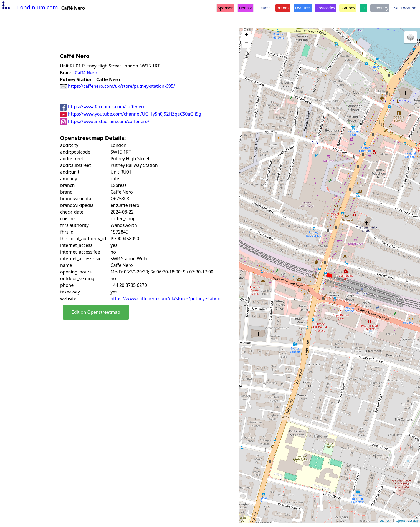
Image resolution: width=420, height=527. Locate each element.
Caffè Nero (86, 73)
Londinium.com (30, 7)
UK (363, 8)
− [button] (246, 44)
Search (264, 8)
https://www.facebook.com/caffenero (103, 107)
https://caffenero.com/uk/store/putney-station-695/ (117, 86)
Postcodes (326, 8)
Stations (348, 8)
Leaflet (384, 520)
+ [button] (246, 35)
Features (303, 8)
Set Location (405, 8)
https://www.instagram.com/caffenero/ (105, 121)
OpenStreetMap (407, 520)
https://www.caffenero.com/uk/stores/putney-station (165, 298)
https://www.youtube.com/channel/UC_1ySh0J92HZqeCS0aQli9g (131, 114)
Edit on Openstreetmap (96, 312)
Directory (380, 8)
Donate (246, 8)
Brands (283, 8)
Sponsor (225, 8)
